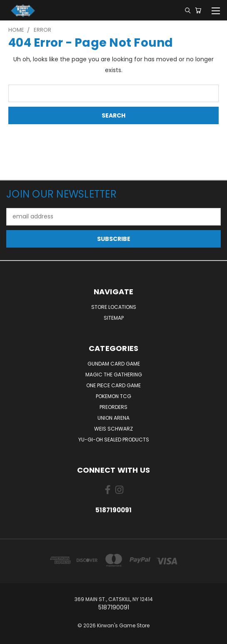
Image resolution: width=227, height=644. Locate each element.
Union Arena (113, 418)
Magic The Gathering (114, 375)
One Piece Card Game (113, 385)
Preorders (113, 407)
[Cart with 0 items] (198, 10)
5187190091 (113, 510)
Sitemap (114, 318)
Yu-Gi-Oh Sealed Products (114, 440)
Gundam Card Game (114, 364)
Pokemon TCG (113, 396)
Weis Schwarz (113, 429)
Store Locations (114, 307)
